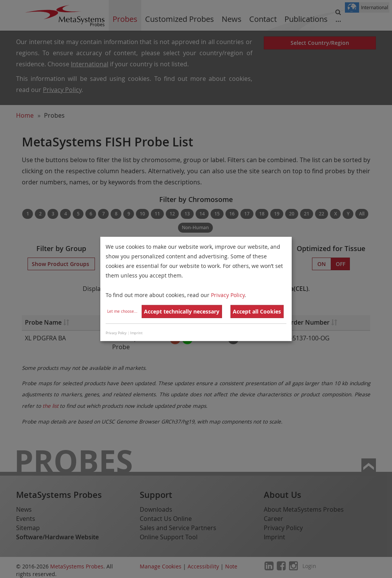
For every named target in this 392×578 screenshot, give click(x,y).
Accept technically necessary (182, 311)
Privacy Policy (228, 295)
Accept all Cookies (257, 311)
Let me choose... (122, 311)
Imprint (136, 333)
